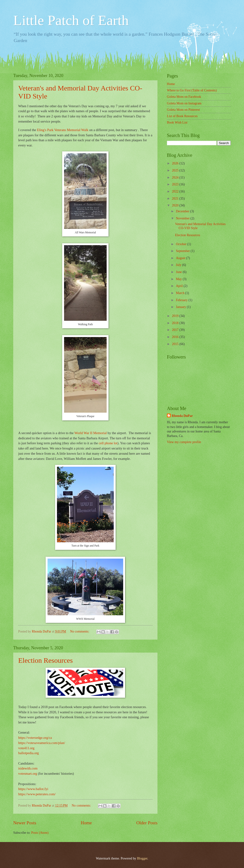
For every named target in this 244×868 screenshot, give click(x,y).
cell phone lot (108, 443)
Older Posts (147, 823)
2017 (176, 330)
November (183, 218)
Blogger (142, 858)
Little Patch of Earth (71, 20)
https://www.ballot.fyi (33, 789)
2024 (176, 177)
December (183, 211)
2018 (176, 323)
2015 (176, 344)
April (180, 286)
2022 (176, 191)
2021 (176, 199)
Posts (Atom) (40, 833)
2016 (176, 337)
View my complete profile (184, 442)
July (179, 265)
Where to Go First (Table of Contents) (192, 90)
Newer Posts (25, 823)
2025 (176, 170)
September (183, 251)
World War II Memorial (90, 433)
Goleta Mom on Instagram (184, 103)
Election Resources (46, 660)
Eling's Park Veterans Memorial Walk (63, 130)
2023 (176, 184)
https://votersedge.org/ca (35, 738)
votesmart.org (28, 774)
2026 (176, 163)
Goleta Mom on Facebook (184, 97)
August (181, 258)
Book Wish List (177, 122)
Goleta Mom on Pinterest (183, 110)
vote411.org (26, 748)
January (181, 307)
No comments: (80, 631)
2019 (176, 316)
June (179, 272)
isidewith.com (28, 768)
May (179, 279)
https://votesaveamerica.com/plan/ (42, 743)
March (181, 293)
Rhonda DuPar (182, 416)
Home (86, 823)
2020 (176, 205)
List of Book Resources (182, 116)
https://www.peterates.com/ (37, 794)
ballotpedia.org (28, 753)
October (182, 244)
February (182, 300)
